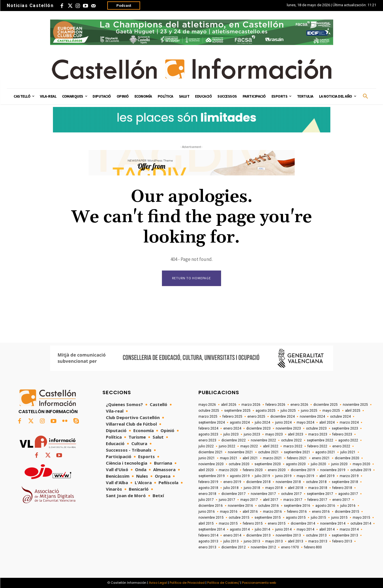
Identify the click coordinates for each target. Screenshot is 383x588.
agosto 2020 (296, 464)
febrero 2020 (253, 470)
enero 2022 (341, 446)
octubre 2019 (361, 470)
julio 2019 (262, 476)
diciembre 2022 (234, 440)
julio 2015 (318, 518)
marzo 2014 (349, 529)
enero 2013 (207, 547)
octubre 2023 (316, 428)
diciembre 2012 (234, 547)
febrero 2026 (275, 405)
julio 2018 (231, 488)
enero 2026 (299, 405)
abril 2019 (327, 476)
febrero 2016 (297, 512)
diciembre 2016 (211, 506)
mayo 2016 (229, 512)
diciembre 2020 (347, 458)
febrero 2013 (342, 541)
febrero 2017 (317, 500)
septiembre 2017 (320, 494)
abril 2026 (229, 405)
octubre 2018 (316, 482)
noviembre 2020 (211, 464)
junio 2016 (207, 512)
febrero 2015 (253, 523)
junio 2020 (339, 464)
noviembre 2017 (263, 494)
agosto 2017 (348, 494)
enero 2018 (207, 494)
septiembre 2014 (212, 529)
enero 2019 (232, 482)
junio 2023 (252, 434)
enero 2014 (232, 535)
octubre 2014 (361, 523)
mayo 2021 (229, 458)
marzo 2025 (208, 417)
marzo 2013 (318, 541)
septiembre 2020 (268, 464)
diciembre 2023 (258, 428)
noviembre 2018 (288, 482)
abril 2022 (271, 446)
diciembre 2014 (303, 523)
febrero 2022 (317, 446)
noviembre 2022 (263, 440)
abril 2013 (296, 541)
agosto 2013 (208, 541)
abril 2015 (206, 523)
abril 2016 (250, 512)
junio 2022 (227, 446)
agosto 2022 (348, 440)
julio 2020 (318, 464)
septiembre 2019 (212, 476)
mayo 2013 (274, 541)
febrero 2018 (342, 488)
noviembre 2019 (333, 470)
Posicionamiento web (259, 583)
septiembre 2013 (345, 535)
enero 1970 (290, 547)
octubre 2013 (316, 535)
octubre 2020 (239, 464)
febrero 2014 (208, 535)
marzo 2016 (272, 512)
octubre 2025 (209, 411)
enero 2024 (232, 428)
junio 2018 (252, 488)
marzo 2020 (228, 470)
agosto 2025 (266, 411)
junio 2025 (309, 411)
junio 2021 (207, 458)
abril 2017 (271, 500)
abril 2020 (206, 470)
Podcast (124, 6)
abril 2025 (353, 411)
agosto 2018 (208, 488)
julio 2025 (288, 411)
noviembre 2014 (333, 523)
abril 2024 (327, 422)
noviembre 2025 (355, 405)
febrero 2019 (208, 482)
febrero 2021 (297, 458)
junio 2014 (283, 529)
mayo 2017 (249, 500)
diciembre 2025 (326, 405)
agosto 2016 (325, 506)
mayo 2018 (274, 488)
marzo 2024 (349, 422)
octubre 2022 (291, 440)
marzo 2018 (318, 488)
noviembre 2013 (288, 535)
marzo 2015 (228, 523)
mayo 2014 (305, 529)
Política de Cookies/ (223, 583)
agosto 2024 (240, 422)
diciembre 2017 (234, 494)
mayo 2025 (331, 411)
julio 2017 (206, 500)
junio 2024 (283, 422)
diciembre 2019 (303, 470)
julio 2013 (231, 541)
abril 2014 (327, 529)
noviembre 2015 (211, 518)
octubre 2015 (239, 518)
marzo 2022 (293, 446)
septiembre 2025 (237, 411)
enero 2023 (207, 440)
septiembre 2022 (320, 440)
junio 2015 (339, 518)
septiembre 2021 (297, 452)
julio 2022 (206, 446)
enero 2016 (321, 512)
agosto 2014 (240, 529)
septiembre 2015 (268, 518)
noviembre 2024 (312, 417)
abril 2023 (296, 434)
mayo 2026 (207, 405)
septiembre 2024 (212, 422)
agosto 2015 (296, 518)
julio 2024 (262, 422)
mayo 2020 (361, 464)
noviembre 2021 (240, 452)
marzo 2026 (251, 405)
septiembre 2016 (297, 506)
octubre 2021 (268, 452)
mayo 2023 (274, 434)
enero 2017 (341, 500)
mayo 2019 (305, 476)
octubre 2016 (268, 506)
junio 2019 (283, 476)
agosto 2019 (240, 476)
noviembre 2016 (240, 506)
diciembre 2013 (258, 535)
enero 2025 (256, 417)
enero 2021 (321, 458)
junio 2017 (227, 500)
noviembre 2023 (288, 428)
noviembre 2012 (263, 547)
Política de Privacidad (187, 583)
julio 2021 (348, 452)
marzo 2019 (349, 476)
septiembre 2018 (345, 482)
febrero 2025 (232, 417)
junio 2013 (252, 541)
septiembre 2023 (345, 428)
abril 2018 (296, 488)
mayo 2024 (305, 422)
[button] (365, 96)
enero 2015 (277, 523)
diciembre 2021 (211, 452)
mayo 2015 (361, 518)
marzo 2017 (293, 500)
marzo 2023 (318, 434)
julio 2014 (262, 529)
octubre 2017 (291, 494)
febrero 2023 (342, 434)
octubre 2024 (340, 417)
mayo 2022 (249, 446)
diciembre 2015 (347, 512)
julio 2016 (348, 506)
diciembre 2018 (258, 482)
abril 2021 (250, 458)
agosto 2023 (208, 434)
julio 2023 (231, 434)
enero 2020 (277, 470)
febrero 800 (313, 547)
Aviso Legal (158, 583)
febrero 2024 (208, 428)
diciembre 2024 (283, 417)
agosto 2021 (325, 452)
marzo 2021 (272, 458)
